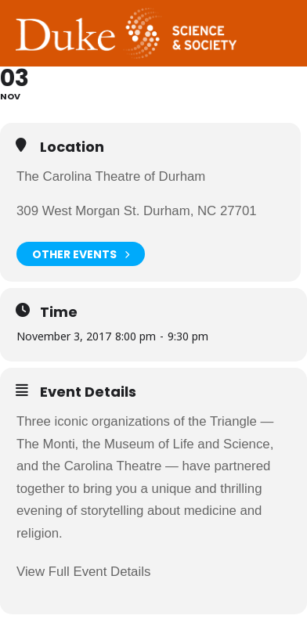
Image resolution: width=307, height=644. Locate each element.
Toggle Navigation (280, 15)
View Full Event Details (83, 572)
